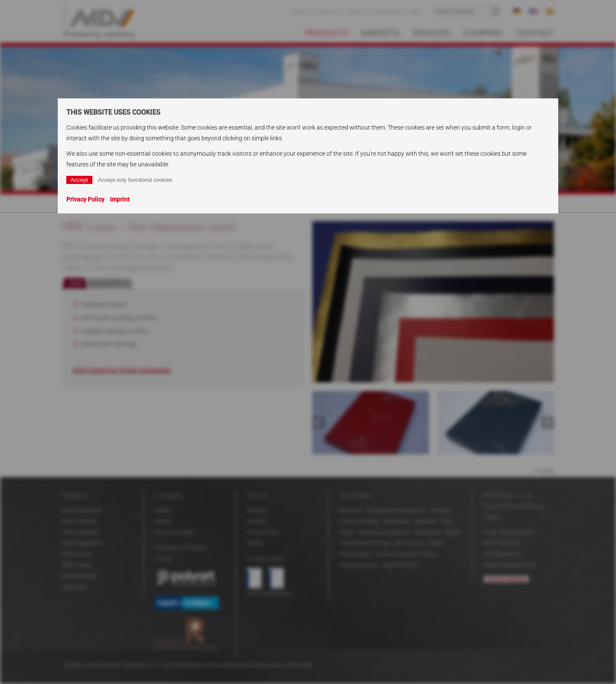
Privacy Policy (85, 199)
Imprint (120, 199)
